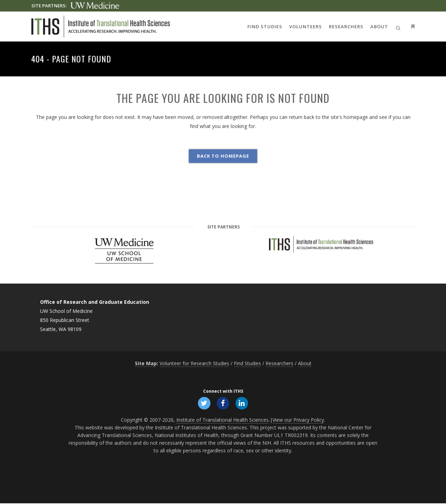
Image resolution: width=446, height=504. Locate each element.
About (305, 363)
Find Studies (247, 363)
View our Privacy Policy (298, 420)
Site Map (146, 363)
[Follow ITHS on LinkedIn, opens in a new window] (243, 403)
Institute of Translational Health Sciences (222, 420)
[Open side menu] (412, 26)
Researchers (279, 363)
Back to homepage (223, 156)
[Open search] (399, 27)
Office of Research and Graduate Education (95, 302)
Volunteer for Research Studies (194, 363)
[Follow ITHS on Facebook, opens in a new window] (223, 403)
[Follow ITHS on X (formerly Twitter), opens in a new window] (203, 403)
